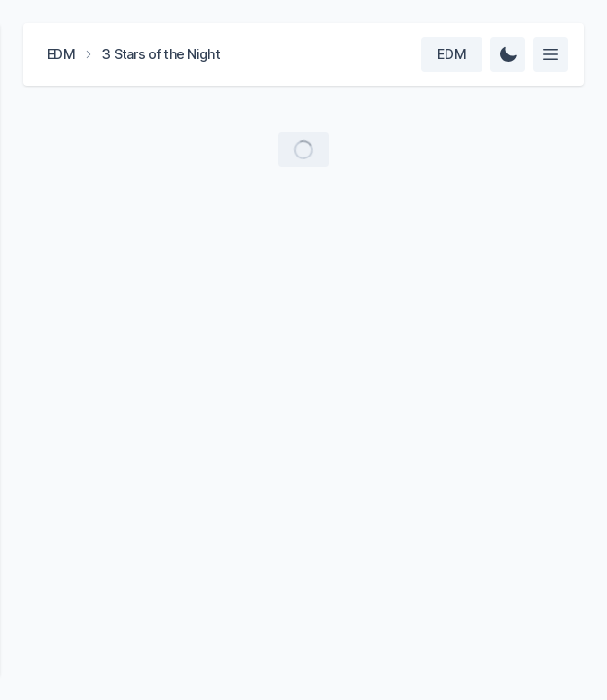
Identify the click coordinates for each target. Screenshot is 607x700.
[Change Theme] (508, 54)
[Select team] (452, 54)
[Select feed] (551, 54)
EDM (61, 54)
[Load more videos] (303, 150)
